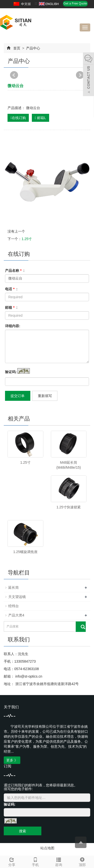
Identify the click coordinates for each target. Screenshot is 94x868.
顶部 (82, 861)
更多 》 (12, 760)
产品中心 (33, 48)
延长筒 (14, 587)
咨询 (59, 861)
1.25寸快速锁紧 (69, 507)
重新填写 (45, 396)
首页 (17, 48)
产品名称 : (15, 271)
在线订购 (18, 118)
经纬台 (14, 606)
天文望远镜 (17, 597)
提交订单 (18, 396)
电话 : (11, 289)
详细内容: (13, 326)
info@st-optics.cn (28, 676)
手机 (35, 861)
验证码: (11, 372)
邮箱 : (11, 307)
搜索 (23, 831)
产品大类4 (16, 615)
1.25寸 (27, 239)
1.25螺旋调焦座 (25, 552)
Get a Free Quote (75, 3)
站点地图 (47, 848)
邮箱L (40, 118)
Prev (14, 75)
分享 (12, 861)
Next (80, 75)
